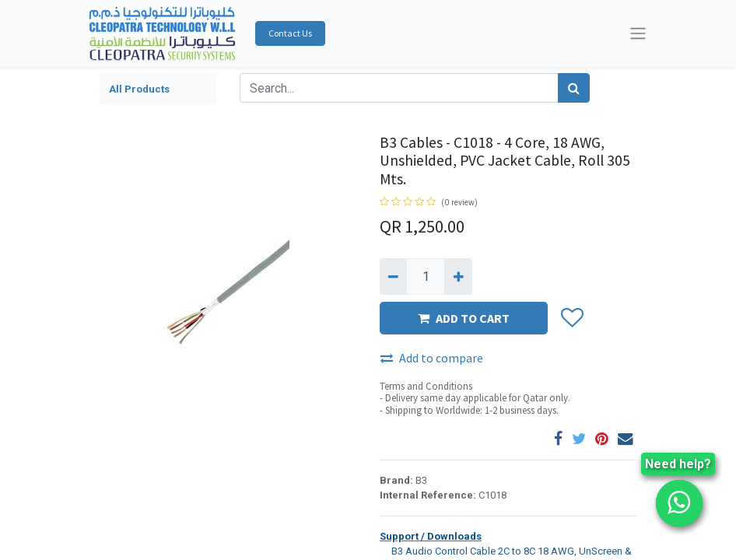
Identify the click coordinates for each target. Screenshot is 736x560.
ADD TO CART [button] (464, 318)
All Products (139, 89)
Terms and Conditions (426, 386)
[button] (571, 318)
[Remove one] (393, 276)
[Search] (574, 88)
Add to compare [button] (432, 358)
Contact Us (290, 33)
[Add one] (458, 276)
